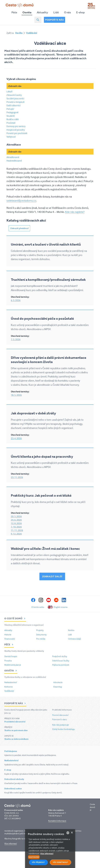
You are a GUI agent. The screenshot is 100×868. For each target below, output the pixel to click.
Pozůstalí (11, 123)
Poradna (8, 661)
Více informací (11, 843)
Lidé (56, 12)
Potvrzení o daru (59, 719)
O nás (67, 12)
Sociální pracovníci (15, 98)
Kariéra (71, 630)
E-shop (81, 12)
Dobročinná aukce (13, 788)
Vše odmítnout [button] (60, 862)
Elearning (58, 687)
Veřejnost (11, 137)
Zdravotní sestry (14, 95)
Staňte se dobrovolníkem (16, 739)
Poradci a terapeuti (15, 102)
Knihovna (8, 687)
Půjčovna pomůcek (61, 665)
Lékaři (9, 92)
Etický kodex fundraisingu (63, 729)
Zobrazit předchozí (19, 228)
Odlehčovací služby (61, 661)
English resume (61, 607)
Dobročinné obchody (14, 779)
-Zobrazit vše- (15, 86)
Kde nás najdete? (75, 212)
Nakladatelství (11, 682)
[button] (50, 857)
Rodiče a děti (13, 119)
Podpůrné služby (60, 656)
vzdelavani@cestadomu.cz (21, 201)
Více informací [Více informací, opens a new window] (47, 854)
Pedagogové (12, 112)
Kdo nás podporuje (61, 725)
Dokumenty (41, 635)
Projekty (40, 630)
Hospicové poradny (16, 130)
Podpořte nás (54, 20)
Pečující (10, 109)
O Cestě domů (15, 618)
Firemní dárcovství (60, 715)
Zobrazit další (52, 576)
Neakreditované (14, 161)
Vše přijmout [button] (38, 862)
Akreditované (13, 157)
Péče (14, 12)
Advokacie (58, 682)
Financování (10, 639)
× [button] (72, 833)
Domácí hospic (11, 656)
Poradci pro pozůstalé (17, 133)
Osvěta (27, 12)
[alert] (50, 849)
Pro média (41, 639)
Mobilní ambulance (13, 665)
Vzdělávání (32, 33)
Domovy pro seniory (16, 126)
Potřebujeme (11, 751)
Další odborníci (13, 105)
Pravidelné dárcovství (15, 722)
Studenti (11, 116)
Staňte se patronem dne (16, 730)
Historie (8, 635)
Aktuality (42, 12)
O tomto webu (38, 607)
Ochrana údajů (75, 639)
